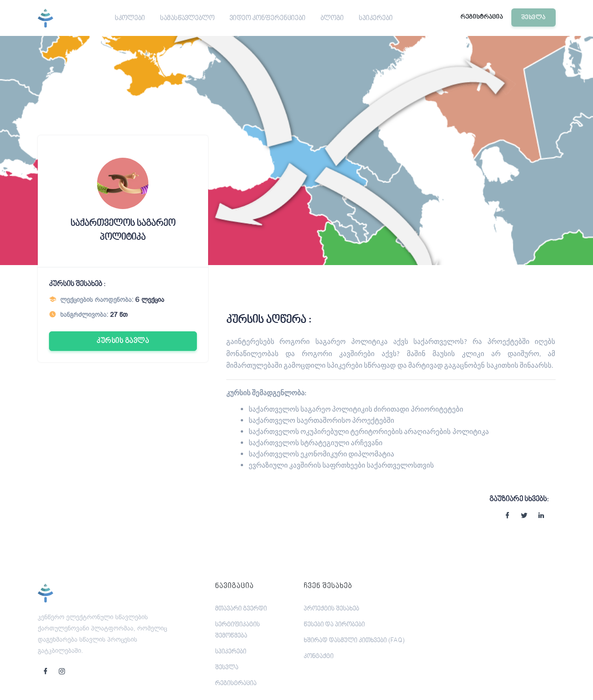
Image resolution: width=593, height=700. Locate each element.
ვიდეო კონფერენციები (268, 18)
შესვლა (534, 17)
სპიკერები (376, 18)
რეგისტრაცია (482, 17)
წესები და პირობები (334, 625)
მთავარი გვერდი (241, 609)
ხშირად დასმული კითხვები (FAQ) (354, 641)
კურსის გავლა (123, 341)
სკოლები (130, 18)
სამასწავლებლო (187, 18)
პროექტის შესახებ (331, 609)
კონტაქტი (319, 657)
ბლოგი (332, 18)
